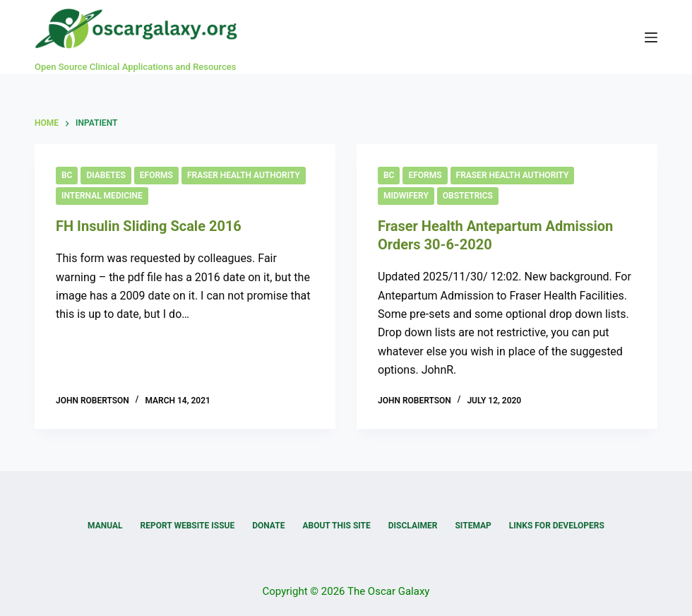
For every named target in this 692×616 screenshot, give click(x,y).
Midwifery (406, 196)
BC (67, 175)
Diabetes (106, 175)
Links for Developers (557, 526)
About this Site (336, 526)
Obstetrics (468, 196)
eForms (156, 175)
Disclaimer (413, 526)
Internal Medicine (102, 196)
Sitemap (473, 526)
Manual (105, 526)
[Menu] (651, 37)
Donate (268, 526)
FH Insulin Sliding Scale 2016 (149, 226)
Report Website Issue (188, 526)
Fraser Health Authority (244, 175)
